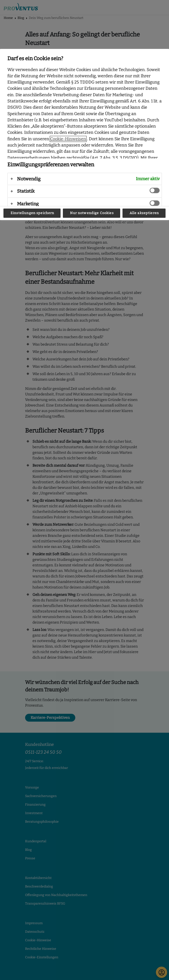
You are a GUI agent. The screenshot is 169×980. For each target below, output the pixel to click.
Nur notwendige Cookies (92, 213)
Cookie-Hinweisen (68, 139)
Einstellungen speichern (32, 213)
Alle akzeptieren (144, 213)
